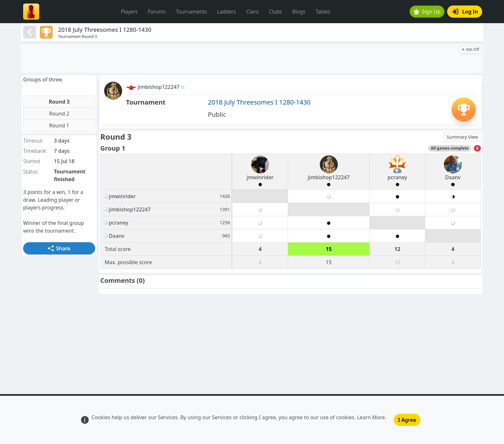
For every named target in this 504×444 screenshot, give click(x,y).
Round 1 (59, 125)
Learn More (371, 417)
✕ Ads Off (470, 49)
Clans (252, 12)
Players (129, 12)
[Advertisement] (239, 58)
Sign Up (427, 12)
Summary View (462, 137)
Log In (465, 12)
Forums (157, 12)
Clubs (275, 12)
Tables (323, 12)
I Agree (407, 420)
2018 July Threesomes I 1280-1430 (259, 102)
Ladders (226, 12)
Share (59, 248)
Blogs (299, 12)
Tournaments (191, 12)
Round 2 (59, 114)
